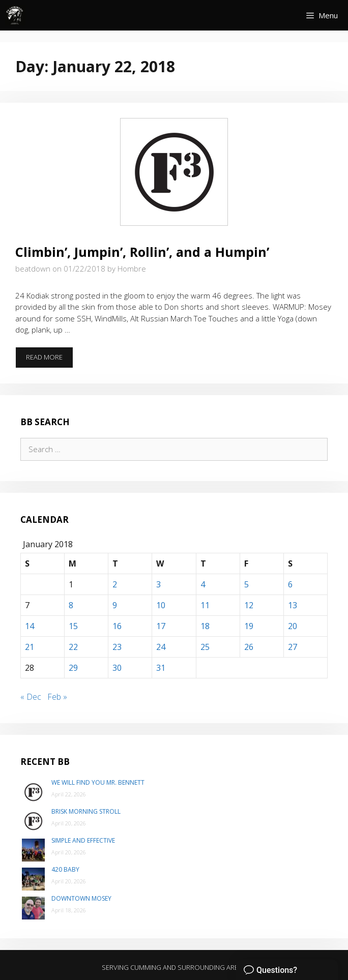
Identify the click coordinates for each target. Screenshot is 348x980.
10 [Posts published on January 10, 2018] (161, 605)
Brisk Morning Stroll (86, 811)
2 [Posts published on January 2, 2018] (115, 584)
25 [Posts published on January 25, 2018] (205, 647)
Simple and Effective (83, 840)
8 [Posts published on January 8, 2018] (71, 605)
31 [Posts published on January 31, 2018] (161, 668)
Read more (50, 360)
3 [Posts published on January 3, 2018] (158, 584)
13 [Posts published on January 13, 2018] (293, 605)
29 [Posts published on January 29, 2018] (73, 668)
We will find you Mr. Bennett (98, 782)
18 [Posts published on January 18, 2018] (205, 626)
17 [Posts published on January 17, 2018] (161, 626)
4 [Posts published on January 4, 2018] (203, 584)
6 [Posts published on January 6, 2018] (290, 584)
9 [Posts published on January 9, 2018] (115, 605)
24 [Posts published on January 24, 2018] (161, 647)
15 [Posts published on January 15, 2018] (73, 626)
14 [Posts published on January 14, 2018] (30, 626)
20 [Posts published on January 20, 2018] (293, 626)
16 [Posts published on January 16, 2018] (117, 626)
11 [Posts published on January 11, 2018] (205, 605)
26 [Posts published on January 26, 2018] (249, 647)
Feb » (57, 697)
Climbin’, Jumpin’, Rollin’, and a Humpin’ (142, 252)
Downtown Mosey (81, 898)
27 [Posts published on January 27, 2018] (293, 647)
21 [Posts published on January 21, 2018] (30, 647)
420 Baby (65, 869)
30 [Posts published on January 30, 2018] (117, 668)
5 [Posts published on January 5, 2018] (246, 584)
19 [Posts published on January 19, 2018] (249, 626)
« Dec (31, 697)
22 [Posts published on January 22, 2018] (73, 647)
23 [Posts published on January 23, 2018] (117, 647)
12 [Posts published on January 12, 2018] (249, 605)
